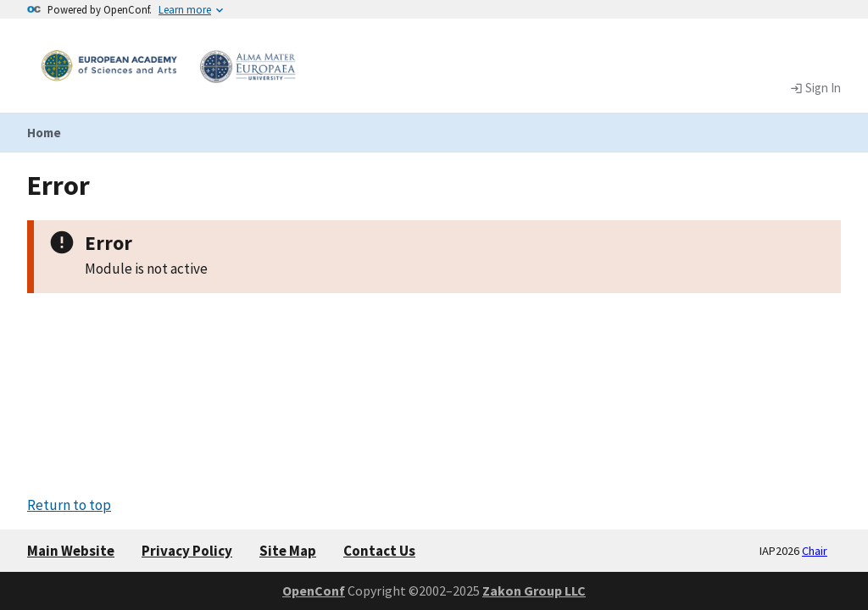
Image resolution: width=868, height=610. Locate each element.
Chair (815, 551)
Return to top (69, 505)
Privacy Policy (187, 551)
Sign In (815, 88)
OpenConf (314, 591)
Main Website (71, 551)
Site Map (288, 551)
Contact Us (379, 551)
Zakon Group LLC (534, 591)
